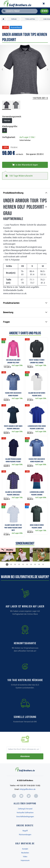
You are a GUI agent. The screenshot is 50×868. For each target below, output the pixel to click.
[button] (5, 70)
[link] (25, 677)
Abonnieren (25, 756)
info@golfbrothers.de (27, 789)
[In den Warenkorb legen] (25, 165)
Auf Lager (27, 137)
